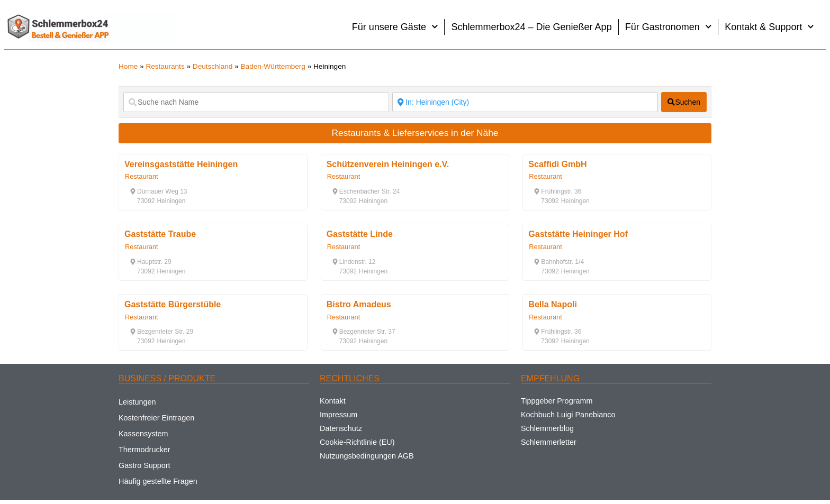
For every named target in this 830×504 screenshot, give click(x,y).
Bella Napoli (553, 304)
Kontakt (333, 401)
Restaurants (165, 66)
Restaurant (142, 176)
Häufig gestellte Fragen (158, 481)
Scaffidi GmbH (557, 164)
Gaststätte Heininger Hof (578, 234)
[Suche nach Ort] (525, 102)
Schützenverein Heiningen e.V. (388, 164)
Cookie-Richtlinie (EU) (357, 442)
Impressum (339, 415)
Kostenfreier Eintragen (156, 418)
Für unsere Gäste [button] (395, 27)
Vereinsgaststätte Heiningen (181, 164)
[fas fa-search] (684, 102)
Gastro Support (145, 465)
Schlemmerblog (547, 428)
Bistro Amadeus (359, 304)
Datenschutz (341, 428)
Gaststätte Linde (360, 234)
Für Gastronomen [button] (669, 27)
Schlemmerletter (549, 442)
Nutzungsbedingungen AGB (367, 456)
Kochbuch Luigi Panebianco (568, 415)
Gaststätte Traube (160, 234)
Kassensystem (143, 434)
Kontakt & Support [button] (769, 27)
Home (128, 66)
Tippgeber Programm (557, 401)
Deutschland (213, 66)
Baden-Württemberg (273, 66)
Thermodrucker (145, 450)
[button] (159, 191)
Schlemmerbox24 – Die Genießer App (531, 27)
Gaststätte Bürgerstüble (173, 304)
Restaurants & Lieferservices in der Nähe (415, 133)
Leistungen (137, 402)
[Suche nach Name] (256, 102)
